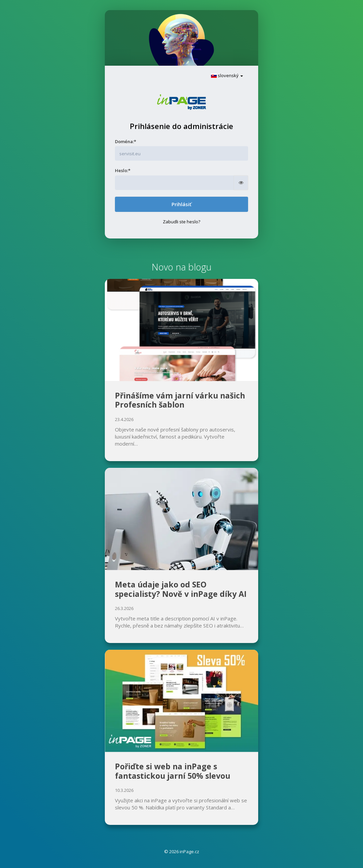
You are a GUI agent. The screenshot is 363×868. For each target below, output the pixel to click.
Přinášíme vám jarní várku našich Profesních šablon (180, 400)
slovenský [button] (227, 75)
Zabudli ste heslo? (181, 222)
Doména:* (126, 141)
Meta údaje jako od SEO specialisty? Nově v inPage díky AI (181, 589)
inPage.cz (189, 851)
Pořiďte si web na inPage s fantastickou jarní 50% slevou (173, 771)
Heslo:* (123, 170)
